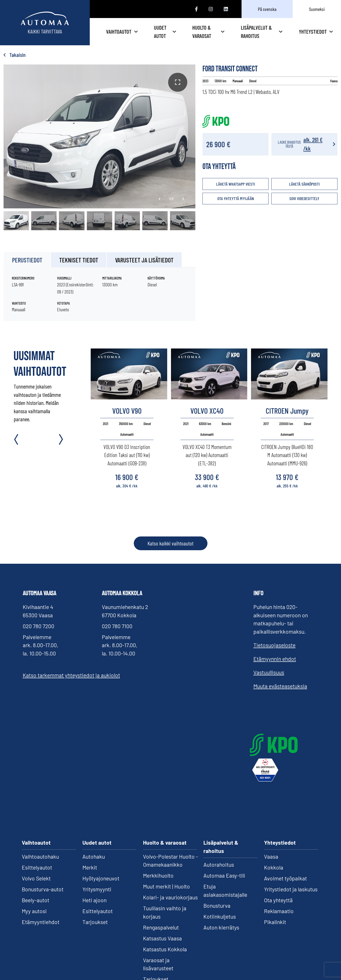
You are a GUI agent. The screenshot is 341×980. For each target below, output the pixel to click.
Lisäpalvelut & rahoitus (262, 32)
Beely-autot (36, 900)
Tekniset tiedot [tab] (79, 260)
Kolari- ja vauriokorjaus (170, 897)
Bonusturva (217, 906)
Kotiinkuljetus (220, 916)
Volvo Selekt (36, 878)
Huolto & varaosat (208, 32)
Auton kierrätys (221, 927)
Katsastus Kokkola (165, 949)
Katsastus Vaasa (162, 938)
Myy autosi (34, 911)
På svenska (267, 9)
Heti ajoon (94, 900)
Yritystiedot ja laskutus (291, 889)
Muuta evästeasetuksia (280, 686)
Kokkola (274, 867)
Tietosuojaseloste (274, 645)
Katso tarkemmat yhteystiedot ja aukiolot (71, 675)
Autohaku (94, 856)
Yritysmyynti (97, 889)
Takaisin (15, 55)
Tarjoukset (95, 922)
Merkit (90, 867)
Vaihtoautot (122, 32)
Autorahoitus (219, 865)
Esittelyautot (37, 867)
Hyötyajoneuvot (101, 878)
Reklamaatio (279, 911)
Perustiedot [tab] (27, 260)
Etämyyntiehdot (41, 922)
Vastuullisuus (269, 672)
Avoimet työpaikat (285, 878)
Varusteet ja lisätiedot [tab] (144, 260)
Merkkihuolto (158, 875)
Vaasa (271, 856)
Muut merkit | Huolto (166, 886)
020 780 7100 (117, 626)
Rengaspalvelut (161, 927)
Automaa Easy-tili (224, 875)
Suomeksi (317, 9)
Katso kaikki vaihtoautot (170, 543)
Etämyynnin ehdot (275, 659)
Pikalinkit (275, 922)
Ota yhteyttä (278, 900)
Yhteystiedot (316, 32)
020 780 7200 (38, 626)
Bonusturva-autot (43, 889)
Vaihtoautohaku (40, 856)
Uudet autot (165, 32)
